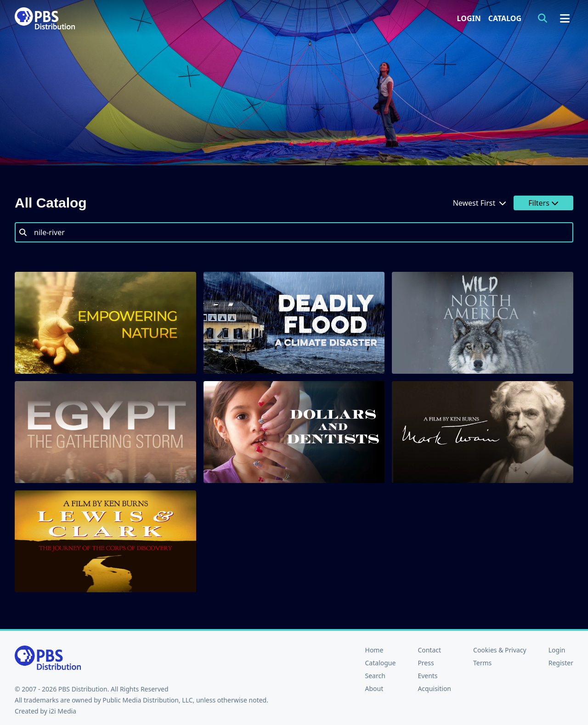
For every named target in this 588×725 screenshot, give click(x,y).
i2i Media (62, 711)
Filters (543, 203)
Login (469, 18)
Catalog (505, 18)
